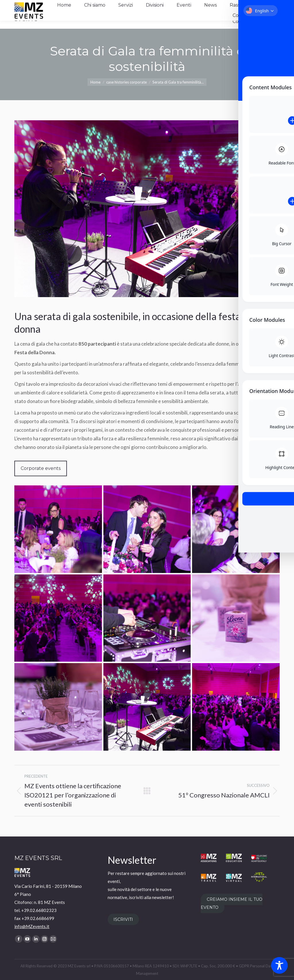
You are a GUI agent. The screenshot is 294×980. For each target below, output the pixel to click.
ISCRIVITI (123, 919)
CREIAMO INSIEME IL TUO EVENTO (232, 903)
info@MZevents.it (32, 926)
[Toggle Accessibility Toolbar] (279, 965)
